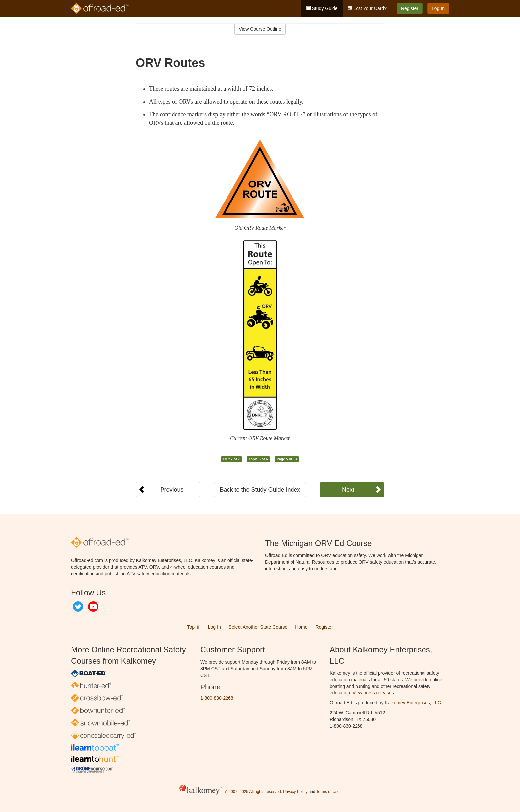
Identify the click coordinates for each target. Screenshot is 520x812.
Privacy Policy (295, 792)
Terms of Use (328, 792)
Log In (438, 8)
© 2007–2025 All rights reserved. (253, 792)
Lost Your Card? (367, 8)
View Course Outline (260, 29)
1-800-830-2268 (217, 698)
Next (348, 490)
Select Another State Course (258, 627)
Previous (172, 490)
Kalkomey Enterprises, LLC (413, 703)
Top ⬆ (193, 627)
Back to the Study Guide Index (260, 490)
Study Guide (322, 8)
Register (410, 8)
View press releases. (374, 693)
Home (301, 627)
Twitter (78, 607)
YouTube (93, 607)
